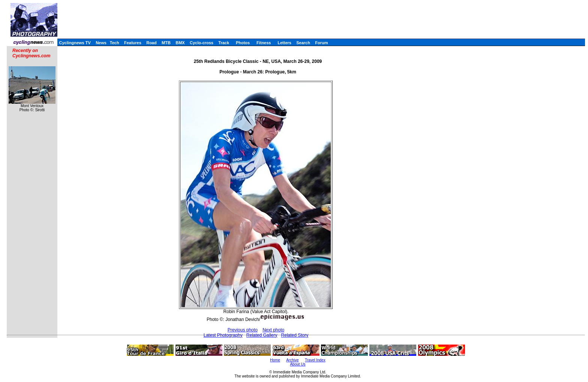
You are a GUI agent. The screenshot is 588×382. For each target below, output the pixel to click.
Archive (292, 360)
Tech (115, 43)
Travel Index (315, 360)
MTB (166, 43)
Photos (243, 43)
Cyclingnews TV (75, 43)
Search (303, 43)
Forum (321, 43)
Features (133, 43)
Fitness (264, 43)
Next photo (273, 330)
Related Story (295, 335)
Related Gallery (262, 335)
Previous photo (243, 330)
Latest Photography (223, 335)
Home (275, 360)
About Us (298, 364)
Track (224, 43)
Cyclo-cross (202, 43)
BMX (180, 43)
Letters (284, 43)
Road (151, 43)
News (101, 43)
